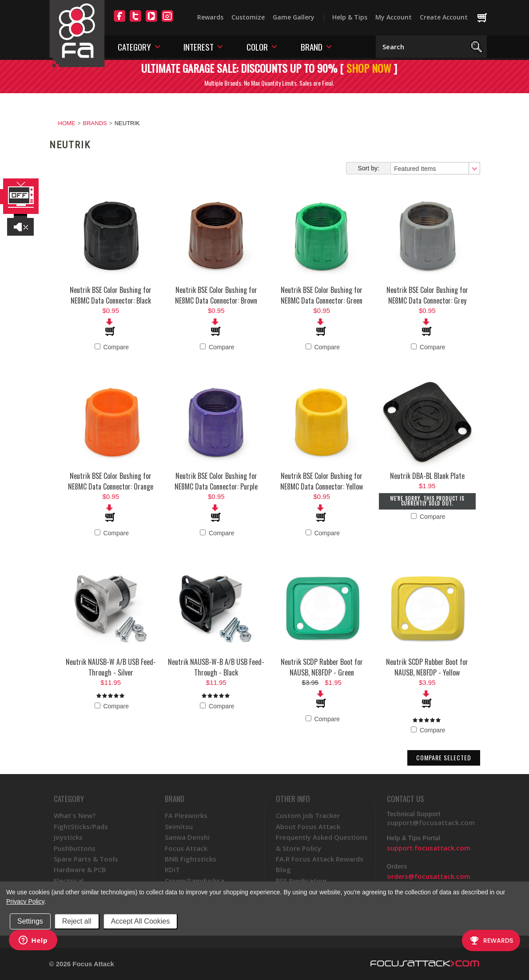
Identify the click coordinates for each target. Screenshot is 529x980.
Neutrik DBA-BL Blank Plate (427, 476)
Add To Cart (111, 327)
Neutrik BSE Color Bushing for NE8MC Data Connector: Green (322, 295)
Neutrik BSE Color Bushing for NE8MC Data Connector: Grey (427, 295)
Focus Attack (186, 848)
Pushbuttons (75, 848)
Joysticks (68, 837)
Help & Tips (350, 17)
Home (67, 123)
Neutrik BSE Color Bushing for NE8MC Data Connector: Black (111, 295)
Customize (248, 17)
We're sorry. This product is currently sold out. (427, 501)
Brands (95, 123)
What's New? (75, 815)
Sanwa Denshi (187, 837)
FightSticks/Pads (81, 826)
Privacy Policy (25, 901)
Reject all (77, 921)
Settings (30, 921)
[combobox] (435, 168)
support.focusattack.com (429, 848)
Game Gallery (294, 17)
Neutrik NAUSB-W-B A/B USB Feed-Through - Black (216, 667)
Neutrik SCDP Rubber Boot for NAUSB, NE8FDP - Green (322, 667)
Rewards (210, 17)
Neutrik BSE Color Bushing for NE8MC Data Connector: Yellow (322, 481)
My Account (394, 17)
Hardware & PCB (80, 869)
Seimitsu (179, 826)
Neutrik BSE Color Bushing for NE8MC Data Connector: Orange (111, 481)
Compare (112, 347)
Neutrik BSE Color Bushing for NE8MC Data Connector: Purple (216, 481)
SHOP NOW (369, 68)
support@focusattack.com (431, 822)
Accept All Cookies (141, 921)
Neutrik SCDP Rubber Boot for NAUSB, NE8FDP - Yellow (427, 667)
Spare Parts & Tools (86, 859)
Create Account (444, 17)
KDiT (172, 869)
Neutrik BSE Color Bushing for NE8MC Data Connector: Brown (216, 295)
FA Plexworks (186, 815)
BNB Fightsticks (191, 859)
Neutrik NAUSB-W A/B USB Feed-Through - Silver (111, 667)
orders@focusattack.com (429, 876)
